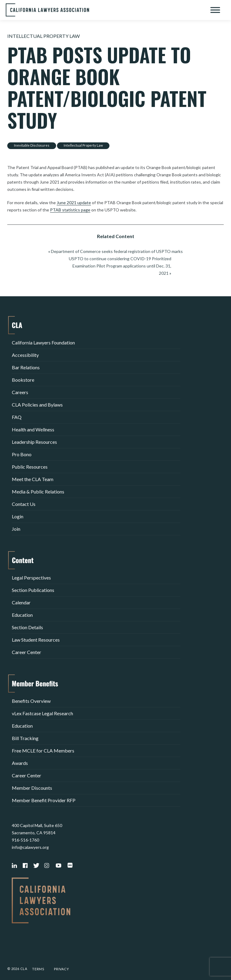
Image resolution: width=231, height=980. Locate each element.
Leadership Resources (34, 442)
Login (18, 516)
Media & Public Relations (38, 492)
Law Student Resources (36, 640)
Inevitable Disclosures (32, 145)
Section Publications (33, 590)
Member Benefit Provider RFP (44, 800)
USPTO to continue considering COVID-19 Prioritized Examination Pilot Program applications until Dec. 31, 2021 (120, 266)
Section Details (27, 627)
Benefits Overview (31, 701)
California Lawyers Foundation (43, 342)
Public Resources (30, 467)
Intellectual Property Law (44, 36)
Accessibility (25, 355)
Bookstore (23, 380)
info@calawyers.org (30, 847)
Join (16, 529)
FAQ (17, 417)
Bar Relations (26, 367)
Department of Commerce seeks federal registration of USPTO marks (117, 251)
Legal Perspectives (31, 578)
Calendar (21, 602)
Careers (20, 392)
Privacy (62, 969)
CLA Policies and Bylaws (37, 405)
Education (22, 615)
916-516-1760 (25, 840)
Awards (20, 763)
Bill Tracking (25, 738)
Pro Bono (22, 454)
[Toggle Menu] (215, 10)
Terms (38, 969)
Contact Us (24, 504)
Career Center (27, 652)
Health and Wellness (33, 429)
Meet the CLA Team (33, 479)
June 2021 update (74, 203)
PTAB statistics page (70, 210)
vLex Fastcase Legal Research (42, 713)
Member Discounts (32, 788)
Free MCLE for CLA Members (43, 751)
